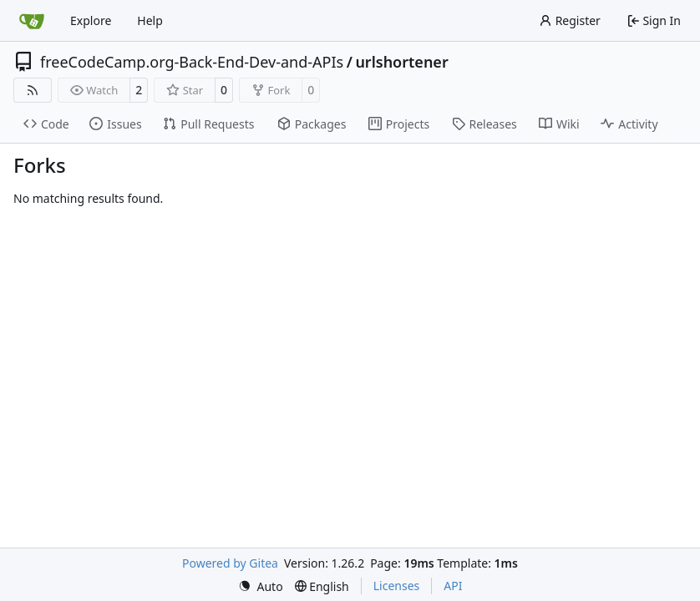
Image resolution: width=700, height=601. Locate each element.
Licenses (397, 586)
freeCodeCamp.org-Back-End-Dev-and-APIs (192, 62)
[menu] (261, 586)
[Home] (32, 21)
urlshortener (401, 62)
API (453, 586)
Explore (91, 20)
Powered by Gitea (230, 563)
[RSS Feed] (33, 90)
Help (150, 20)
